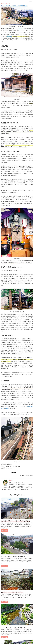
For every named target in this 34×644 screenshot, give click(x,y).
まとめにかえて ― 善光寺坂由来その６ (12, 592)
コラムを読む (4, 530)
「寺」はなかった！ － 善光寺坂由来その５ (13, 628)
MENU (31, 2)
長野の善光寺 (10, 36)
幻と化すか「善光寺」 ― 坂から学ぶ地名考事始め (15, 521)
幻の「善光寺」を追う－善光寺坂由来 (14, 6)
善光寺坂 (21, 29)
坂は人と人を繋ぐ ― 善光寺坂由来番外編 (13, 556)
